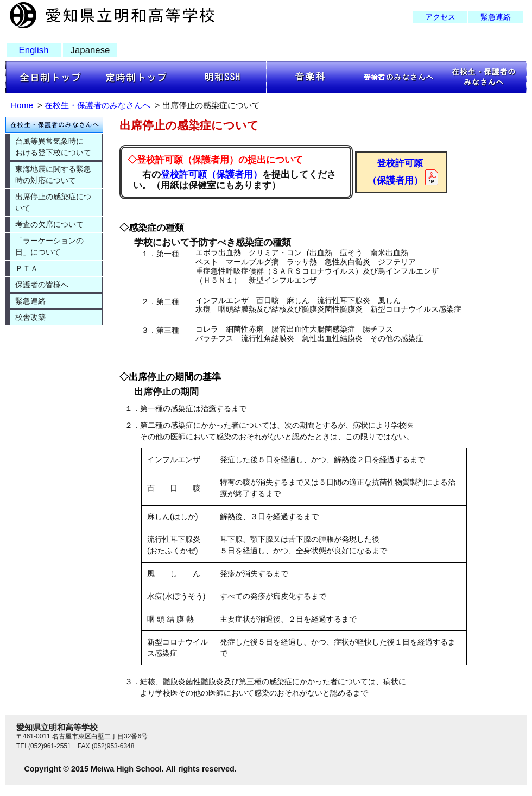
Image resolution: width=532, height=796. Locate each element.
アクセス (440, 17)
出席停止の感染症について (53, 202)
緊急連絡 (496, 17)
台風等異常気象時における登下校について (53, 147)
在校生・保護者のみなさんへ (97, 105)
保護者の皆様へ (42, 285)
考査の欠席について (49, 224)
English (33, 50)
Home (22, 105)
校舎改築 (30, 317)
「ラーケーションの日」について (49, 246)
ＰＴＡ (27, 268)
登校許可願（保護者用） (211, 175)
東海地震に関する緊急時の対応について (53, 175)
